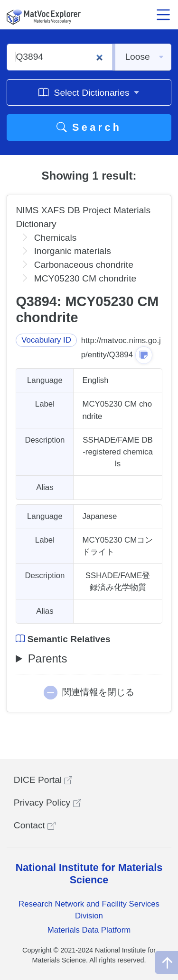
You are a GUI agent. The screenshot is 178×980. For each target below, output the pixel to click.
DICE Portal (43, 780)
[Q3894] (60, 57)
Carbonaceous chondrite (84, 265)
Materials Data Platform (89, 930)
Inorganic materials (73, 251)
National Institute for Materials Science (89, 874)
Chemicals (56, 238)
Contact (35, 825)
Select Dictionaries (89, 92)
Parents (48, 658)
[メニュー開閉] (163, 15)
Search (89, 127)
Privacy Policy (47, 803)
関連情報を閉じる (98, 692)
